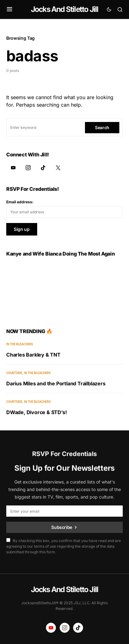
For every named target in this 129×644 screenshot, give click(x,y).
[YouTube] (13, 168)
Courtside (14, 373)
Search (102, 127)
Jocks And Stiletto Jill (65, 9)
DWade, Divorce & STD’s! (36, 412)
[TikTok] (43, 168)
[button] (10, 9)
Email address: (20, 202)
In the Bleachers (20, 344)
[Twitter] (58, 168)
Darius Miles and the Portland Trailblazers (56, 383)
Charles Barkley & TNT (33, 355)
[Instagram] (28, 168)
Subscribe (62, 527)
